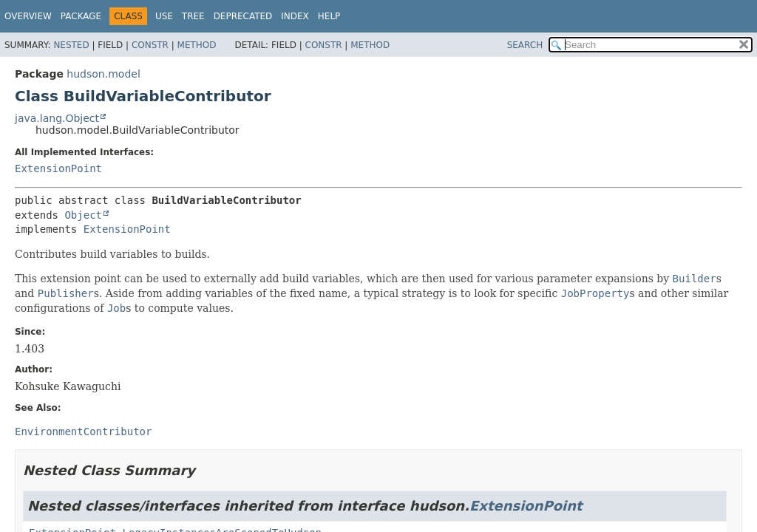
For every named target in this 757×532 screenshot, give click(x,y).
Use (164, 16)
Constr (150, 45)
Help (329, 16)
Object (83, 215)
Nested (71, 45)
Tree (193, 16)
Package (81, 16)
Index (295, 16)
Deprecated (243, 16)
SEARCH (525, 45)
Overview (28, 16)
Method (197, 45)
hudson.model (103, 74)
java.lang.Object (57, 118)
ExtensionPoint (58, 168)
